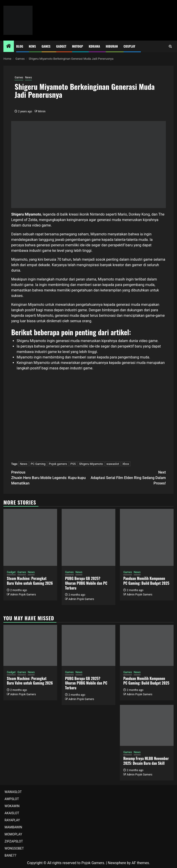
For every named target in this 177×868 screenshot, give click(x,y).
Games (46, 46)
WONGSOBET (14, 848)
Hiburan (112, 46)
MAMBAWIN (13, 827)
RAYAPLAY (12, 820)
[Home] (9, 46)
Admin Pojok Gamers (23, 595)
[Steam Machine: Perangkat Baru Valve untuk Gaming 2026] (30, 537)
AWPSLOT (12, 799)
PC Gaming (38, 464)
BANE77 (10, 855)
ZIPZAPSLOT (14, 841)
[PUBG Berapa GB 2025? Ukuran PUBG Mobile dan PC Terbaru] (88, 537)
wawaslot (113, 464)
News (32, 46)
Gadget (61, 46)
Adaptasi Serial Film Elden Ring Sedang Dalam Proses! (127, 478)
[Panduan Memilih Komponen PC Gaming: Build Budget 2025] (147, 537)
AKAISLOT (12, 813)
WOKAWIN (12, 806)
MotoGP (78, 46)
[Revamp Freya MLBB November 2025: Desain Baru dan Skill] (147, 725)
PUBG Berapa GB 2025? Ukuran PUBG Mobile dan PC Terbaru (86, 583)
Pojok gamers (58, 464)
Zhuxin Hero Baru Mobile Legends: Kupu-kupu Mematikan (50, 478)
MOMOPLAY (13, 834)
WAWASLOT (13, 792)
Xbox (126, 464)
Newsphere (117, 863)
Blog (20, 46)
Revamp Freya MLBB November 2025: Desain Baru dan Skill (146, 761)
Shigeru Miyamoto (91, 464)
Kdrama (94, 46)
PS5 (73, 464)
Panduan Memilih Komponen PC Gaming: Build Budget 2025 (146, 581)
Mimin (42, 111)
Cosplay (129, 46)
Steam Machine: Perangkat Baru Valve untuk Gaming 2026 (30, 581)
